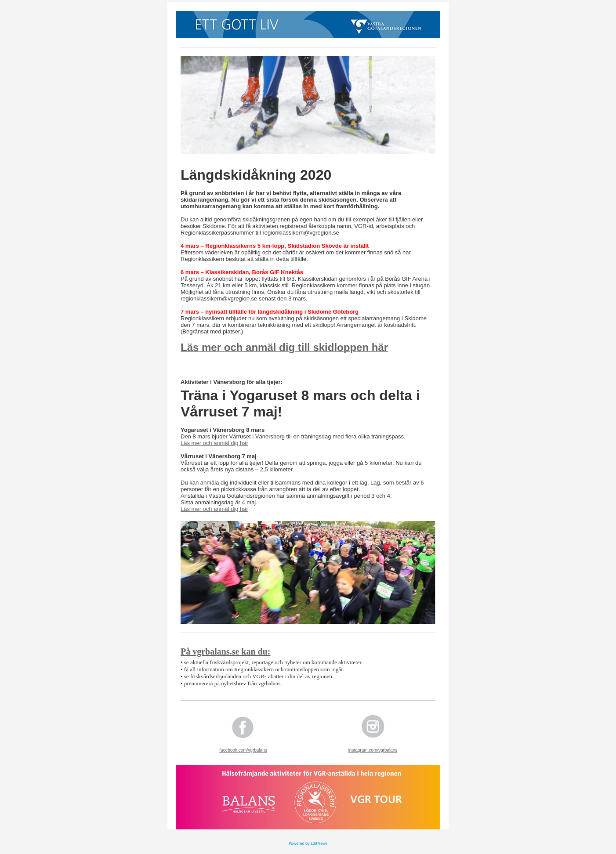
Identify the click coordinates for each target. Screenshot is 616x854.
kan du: (255, 651)
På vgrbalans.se (210, 651)
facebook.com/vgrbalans (243, 750)
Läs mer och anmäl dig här (214, 443)
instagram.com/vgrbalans (373, 750)
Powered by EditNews (308, 843)
